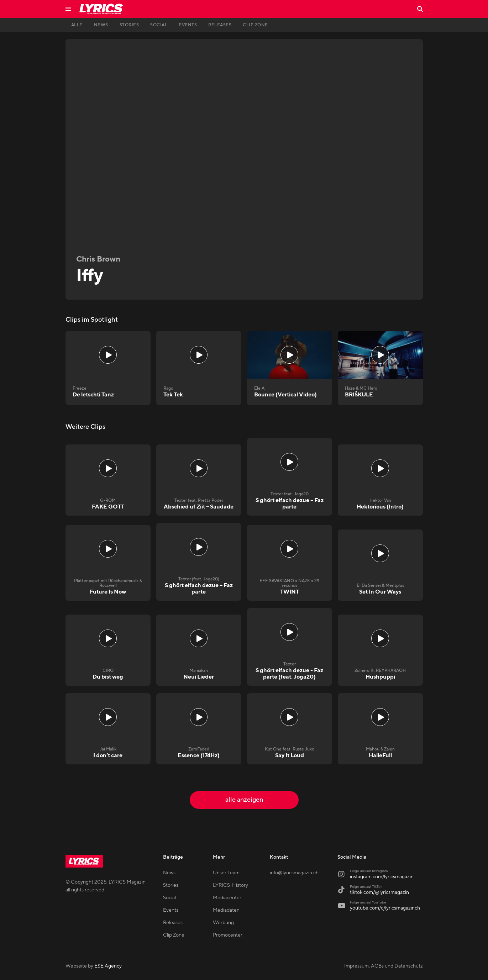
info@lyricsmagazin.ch (294, 873)
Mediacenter (227, 898)
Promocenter (228, 935)
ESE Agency (108, 966)
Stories (171, 885)
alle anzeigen (244, 800)
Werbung (223, 923)
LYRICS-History (230, 885)
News (169, 873)
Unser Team (226, 873)
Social (169, 898)
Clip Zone (174, 935)
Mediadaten (226, 910)
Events (171, 910)
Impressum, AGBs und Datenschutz (384, 966)
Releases (173, 923)
